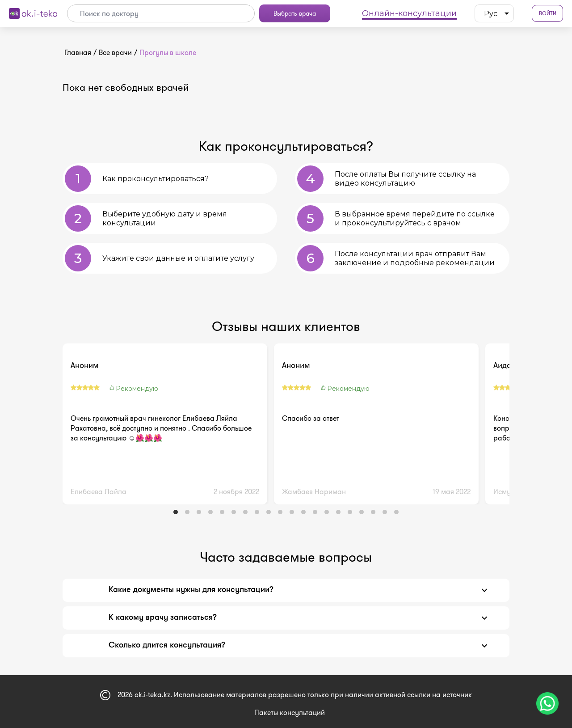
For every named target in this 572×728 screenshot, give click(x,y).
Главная (78, 53)
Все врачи (115, 53)
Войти (548, 14)
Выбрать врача (295, 13)
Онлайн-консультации (409, 13)
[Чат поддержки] (547, 703)
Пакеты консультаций (290, 713)
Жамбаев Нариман (314, 492)
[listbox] (494, 13)
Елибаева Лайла (99, 492)
